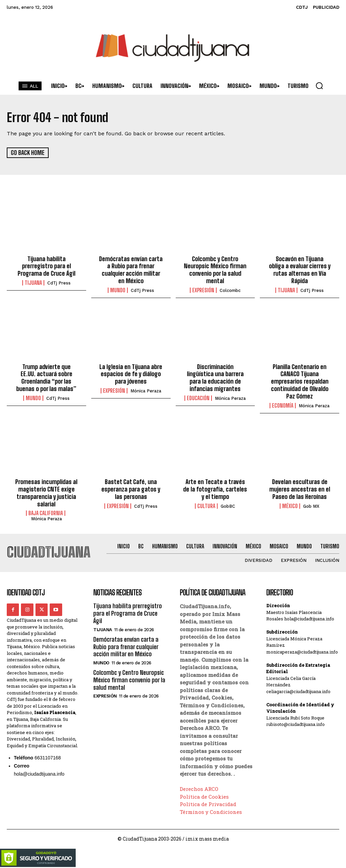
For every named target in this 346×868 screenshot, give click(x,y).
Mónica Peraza (146, 390)
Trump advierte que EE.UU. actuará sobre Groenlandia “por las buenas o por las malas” (46, 377)
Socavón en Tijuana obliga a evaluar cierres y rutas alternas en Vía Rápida (300, 269)
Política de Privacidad (208, 803)
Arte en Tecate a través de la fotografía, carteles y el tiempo (215, 488)
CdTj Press (59, 283)
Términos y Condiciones (211, 811)
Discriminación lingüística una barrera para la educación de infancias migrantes (215, 377)
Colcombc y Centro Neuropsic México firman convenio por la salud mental (215, 269)
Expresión (203, 290)
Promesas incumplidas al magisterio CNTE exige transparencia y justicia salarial (46, 492)
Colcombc (230, 290)
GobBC (228, 505)
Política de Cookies (204, 796)
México (290, 505)
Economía (283, 405)
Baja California (46, 512)
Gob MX (311, 505)
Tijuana (33, 282)
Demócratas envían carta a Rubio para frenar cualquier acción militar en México (131, 269)
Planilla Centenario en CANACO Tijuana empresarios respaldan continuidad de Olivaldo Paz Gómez (300, 381)
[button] (319, 86)
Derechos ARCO (199, 788)
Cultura (206, 505)
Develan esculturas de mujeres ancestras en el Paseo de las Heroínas (300, 488)
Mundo (118, 290)
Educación (198, 397)
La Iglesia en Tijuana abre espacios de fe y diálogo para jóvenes (131, 374)
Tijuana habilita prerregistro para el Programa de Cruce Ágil (46, 266)
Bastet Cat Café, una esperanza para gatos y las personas (131, 488)
